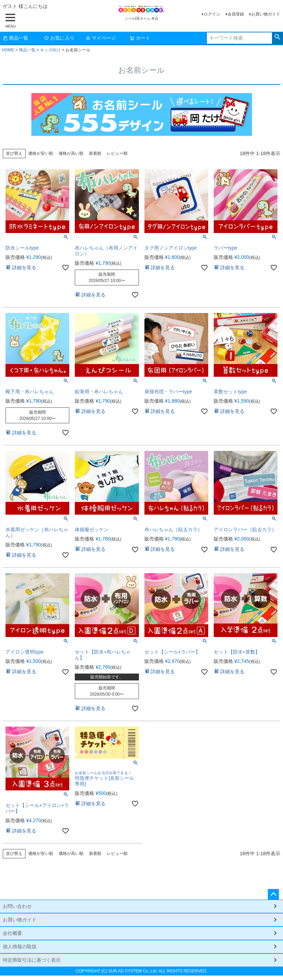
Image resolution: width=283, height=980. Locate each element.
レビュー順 (117, 153)
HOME (8, 50)
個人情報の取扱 (20, 947)
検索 (277, 37)
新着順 (95, 153)
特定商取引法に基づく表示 (32, 960)
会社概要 (12, 933)
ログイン (212, 14)
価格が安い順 (41, 153)
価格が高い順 (71, 153)
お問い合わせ (17, 906)
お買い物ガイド (266, 14)
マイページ (101, 38)
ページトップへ (273, 895)
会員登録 (236, 14)
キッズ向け (50, 50)
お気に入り (59, 38)
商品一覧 (16, 38)
